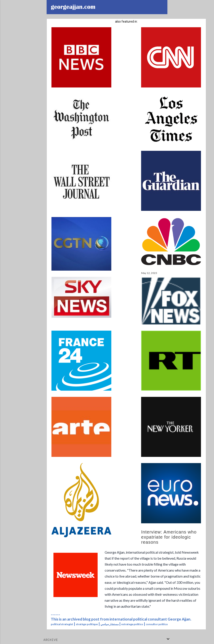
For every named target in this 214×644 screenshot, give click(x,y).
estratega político (132, 624)
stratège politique (87, 624)
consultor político (157, 624)
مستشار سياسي (110, 624)
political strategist (62, 624)
